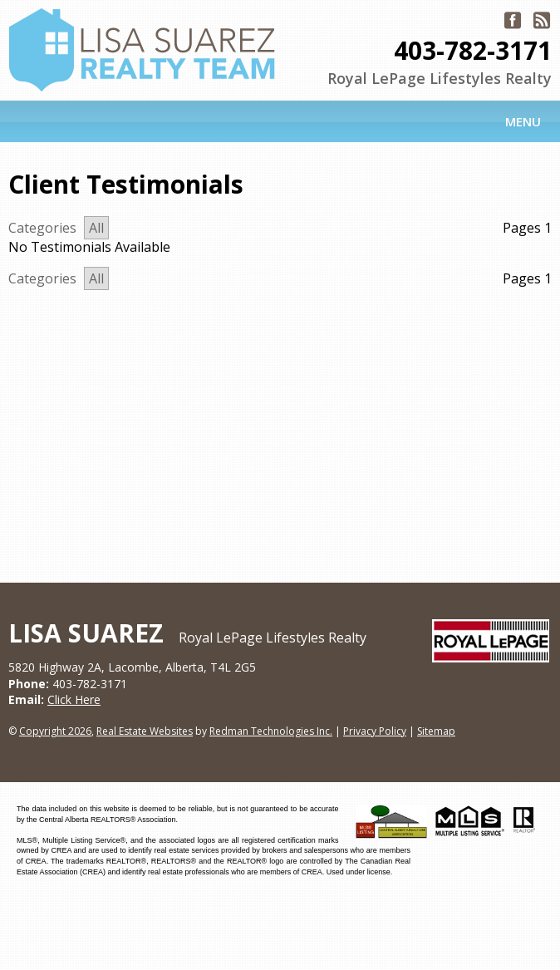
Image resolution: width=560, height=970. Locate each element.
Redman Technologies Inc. (271, 731)
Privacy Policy (375, 731)
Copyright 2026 (55, 731)
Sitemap (436, 731)
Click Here (74, 699)
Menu (523, 121)
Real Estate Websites (145, 731)
